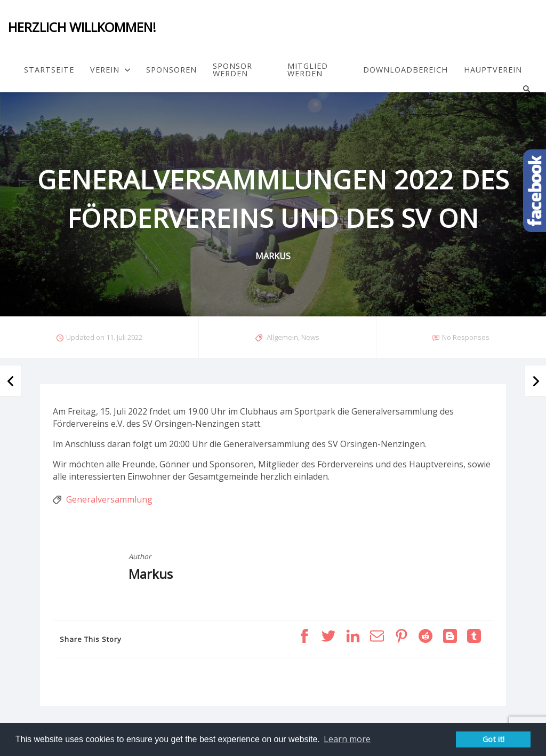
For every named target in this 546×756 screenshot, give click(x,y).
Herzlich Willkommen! (82, 27)
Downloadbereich (406, 70)
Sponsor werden (232, 70)
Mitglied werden (308, 70)
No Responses (466, 337)
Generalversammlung (109, 499)
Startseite (49, 70)
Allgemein (282, 337)
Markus (151, 574)
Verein (110, 70)
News (310, 337)
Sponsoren (171, 70)
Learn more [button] (347, 739)
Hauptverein (493, 70)
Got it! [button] (493, 739)
